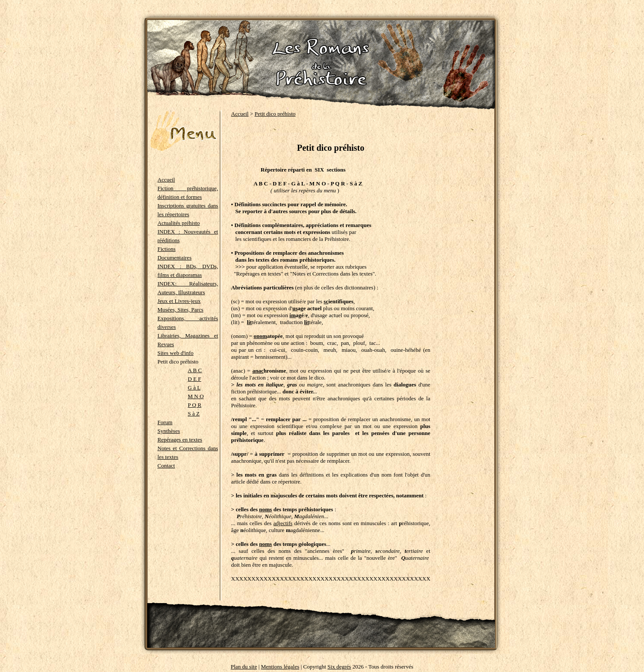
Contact (166, 466)
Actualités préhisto (179, 223)
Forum (165, 422)
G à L (194, 388)
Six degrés (339, 667)
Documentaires (175, 258)
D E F (195, 379)
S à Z (194, 414)
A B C (195, 370)
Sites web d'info (176, 353)
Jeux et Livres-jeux (179, 301)
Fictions (167, 249)
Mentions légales (280, 667)
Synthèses (169, 431)
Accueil (166, 180)
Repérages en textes (180, 440)
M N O (196, 396)
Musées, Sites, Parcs (181, 310)
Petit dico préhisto (275, 114)
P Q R (195, 405)
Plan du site (244, 667)
